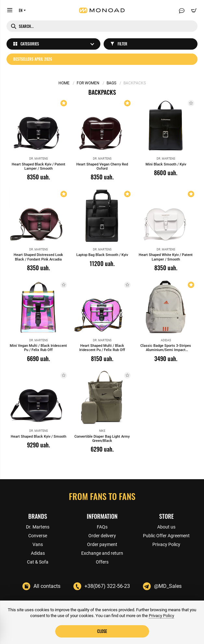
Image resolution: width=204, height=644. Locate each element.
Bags (111, 83)
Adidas (38, 553)
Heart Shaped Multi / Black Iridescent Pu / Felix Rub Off (102, 348)
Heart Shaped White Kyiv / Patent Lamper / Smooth (166, 257)
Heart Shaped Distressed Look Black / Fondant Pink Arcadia (38, 257)
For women (88, 83)
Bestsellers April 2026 (33, 59)
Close (102, 631)
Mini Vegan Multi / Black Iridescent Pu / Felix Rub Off (38, 348)
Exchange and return (102, 553)
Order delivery (102, 536)
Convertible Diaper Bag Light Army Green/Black (102, 439)
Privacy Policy (166, 544)
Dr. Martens (38, 527)
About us (166, 527)
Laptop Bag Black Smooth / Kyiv (102, 255)
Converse (38, 536)
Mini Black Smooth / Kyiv (166, 164)
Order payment (102, 544)
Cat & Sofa (38, 562)
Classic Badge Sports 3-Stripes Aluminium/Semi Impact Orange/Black (166, 350)
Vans (38, 544)
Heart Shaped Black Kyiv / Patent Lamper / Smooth (38, 166)
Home (64, 83)
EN (21, 10)
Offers (102, 562)
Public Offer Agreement (166, 536)
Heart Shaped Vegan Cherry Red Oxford (102, 166)
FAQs (102, 527)
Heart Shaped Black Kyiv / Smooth (38, 437)
